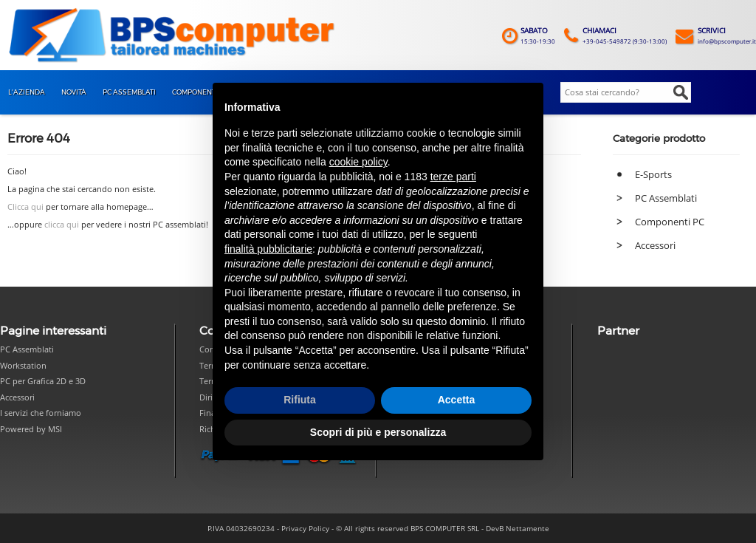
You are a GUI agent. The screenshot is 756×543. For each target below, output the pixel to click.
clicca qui (62, 225)
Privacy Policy (305, 528)
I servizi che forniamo (41, 413)
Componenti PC (670, 222)
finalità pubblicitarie (268, 249)
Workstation (23, 365)
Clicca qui (25, 207)
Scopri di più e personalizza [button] (378, 432)
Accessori (655, 245)
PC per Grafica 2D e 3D (43, 381)
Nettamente (528, 528)
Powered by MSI (31, 429)
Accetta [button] (457, 400)
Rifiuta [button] (300, 400)
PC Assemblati (666, 198)
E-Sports (653, 174)
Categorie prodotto (659, 138)
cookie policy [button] (358, 162)
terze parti (453, 177)
